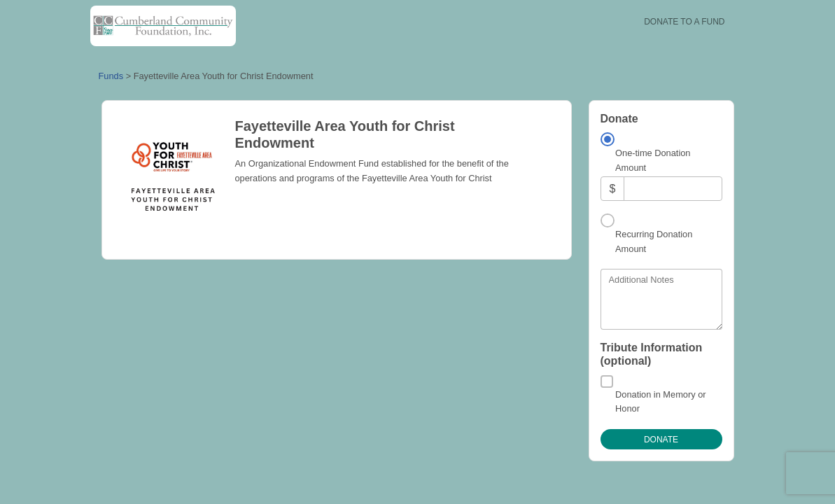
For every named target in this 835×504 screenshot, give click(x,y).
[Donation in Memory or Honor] (607, 381)
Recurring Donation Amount (654, 241)
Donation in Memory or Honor (660, 401)
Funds (111, 76)
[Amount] (673, 189)
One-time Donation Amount (653, 160)
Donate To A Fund (684, 22)
